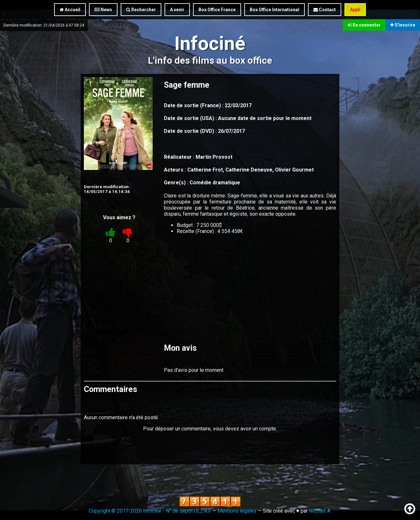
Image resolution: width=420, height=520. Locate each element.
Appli (355, 10)
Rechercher (141, 10)
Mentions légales (237, 511)
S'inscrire (403, 25)
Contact (325, 10)
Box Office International (275, 10)
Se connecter (364, 25)
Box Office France (217, 10)
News (103, 10)
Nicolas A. (320, 511)
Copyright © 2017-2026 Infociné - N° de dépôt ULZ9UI (150, 511)
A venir (177, 10)
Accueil (70, 10)
